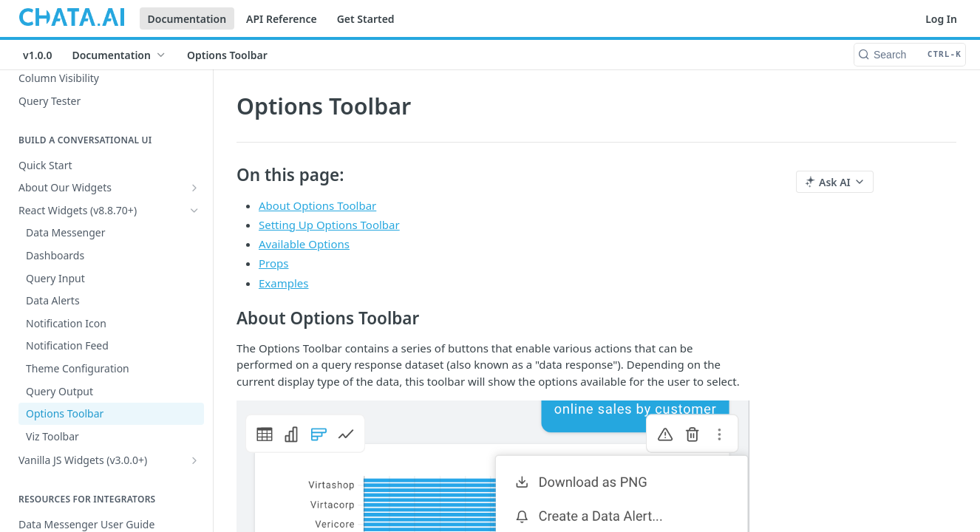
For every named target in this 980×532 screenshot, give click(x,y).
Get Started (366, 19)
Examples (283, 283)
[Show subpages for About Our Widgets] (194, 188)
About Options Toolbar (317, 205)
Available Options (304, 244)
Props (273, 263)
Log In (941, 19)
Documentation (187, 19)
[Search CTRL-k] (910, 55)
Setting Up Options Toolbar (329, 225)
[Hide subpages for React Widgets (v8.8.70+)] (194, 211)
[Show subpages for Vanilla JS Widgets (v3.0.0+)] (194, 460)
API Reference (282, 19)
